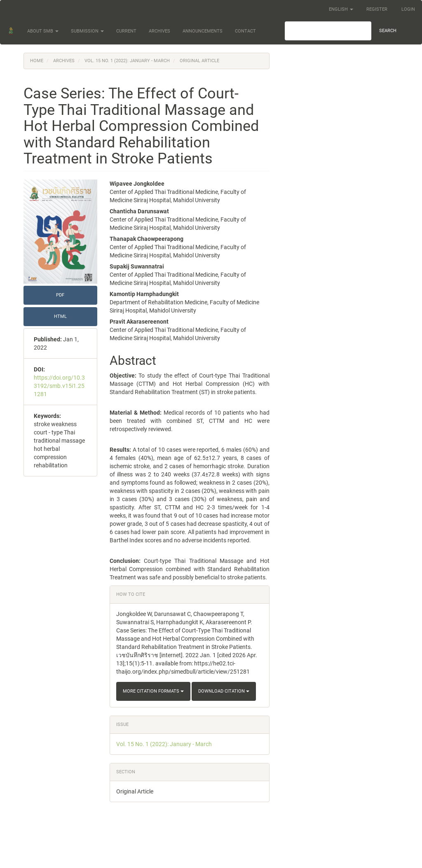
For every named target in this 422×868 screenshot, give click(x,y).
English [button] (341, 9)
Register (377, 9)
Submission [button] (87, 31)
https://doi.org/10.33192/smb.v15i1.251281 (59, 386)
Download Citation (224, 691)
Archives (159, 31)
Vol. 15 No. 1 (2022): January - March (127, 61)
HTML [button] (60, 316)
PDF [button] (60, 295)
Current (126, 31)
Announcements (203, 31)
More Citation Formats (153, 691)
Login (408, 9)
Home (37, 61)
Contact (245, 31)
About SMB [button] (43, 31)
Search (388, 31)
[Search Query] (328, 31)
